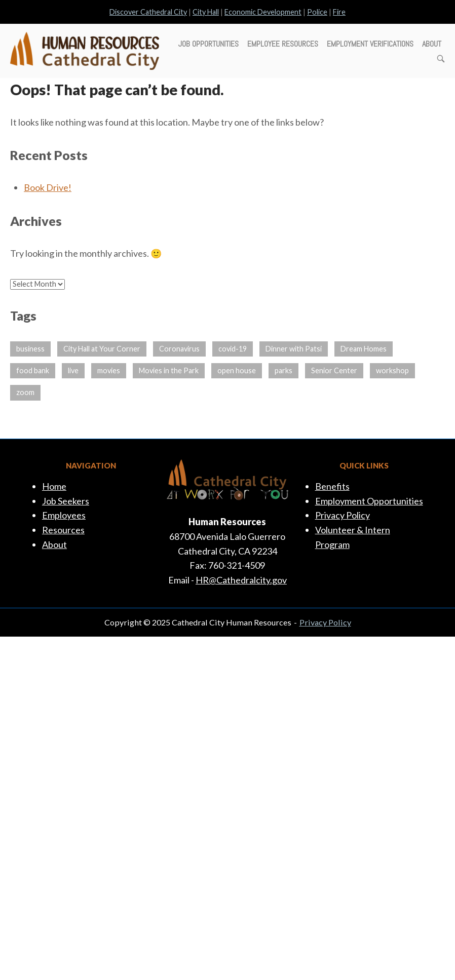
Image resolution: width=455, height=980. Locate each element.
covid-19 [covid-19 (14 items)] (233, 349)
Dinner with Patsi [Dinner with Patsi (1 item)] (294, 349)
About (432, 44)
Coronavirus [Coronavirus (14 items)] (179, 349)
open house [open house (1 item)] (237, 370)
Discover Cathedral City (148, 12)
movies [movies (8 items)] (109, 370)
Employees (64, 515)
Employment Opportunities (369, 501)
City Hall (206, 12)
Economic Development (263, 12)
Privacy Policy (343, 515)
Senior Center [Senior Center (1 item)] (334, 370)
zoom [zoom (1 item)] (25, 392)
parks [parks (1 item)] (283, 370)
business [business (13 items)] (30, 349)
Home (54, 486)
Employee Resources (283, 44)
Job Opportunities (208, 44)
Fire (339, 12)
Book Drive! (48, 187)
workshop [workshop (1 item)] (392, 370)
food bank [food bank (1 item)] (33, 370)
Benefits (332, 486)
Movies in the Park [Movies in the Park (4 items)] (169, 370)
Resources (63, 530)
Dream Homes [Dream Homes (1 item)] (364, 349)
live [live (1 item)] (73, 370)
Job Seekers (66, 501)
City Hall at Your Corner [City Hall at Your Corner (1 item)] (102, 349)
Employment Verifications (370, 44)
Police (317, 12)
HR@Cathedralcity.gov (241, 580)
